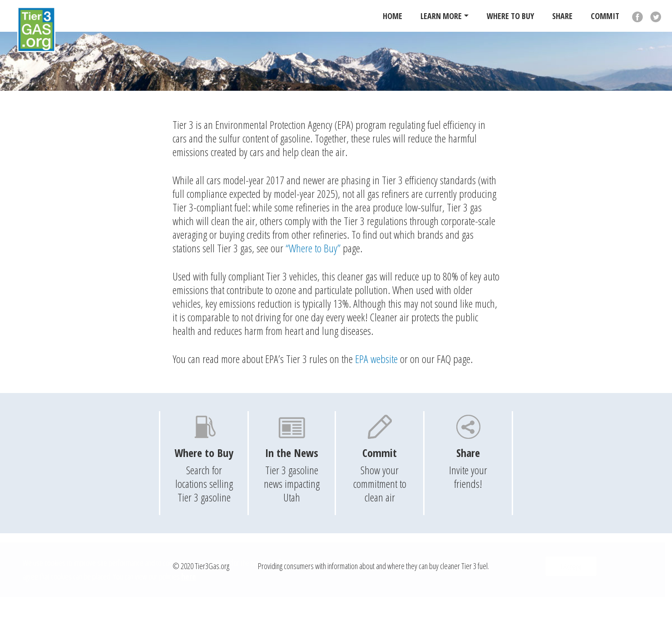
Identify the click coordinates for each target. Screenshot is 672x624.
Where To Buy (510, 16)
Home (393, 16)
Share (562, 16)
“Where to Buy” (313, 248)
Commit (605, 16)
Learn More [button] (441, 16)
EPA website (376, 359)
